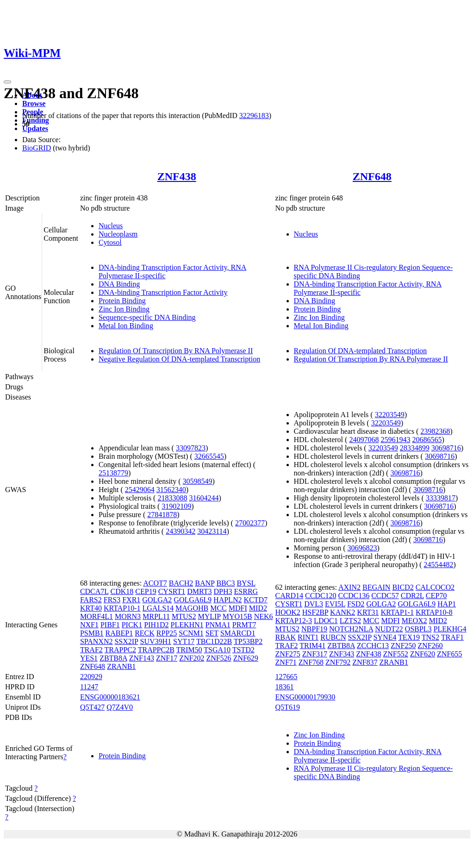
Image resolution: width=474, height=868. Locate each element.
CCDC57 (385, 596)
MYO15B (237, 616)
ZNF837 (365, 662)
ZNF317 (315, 654)
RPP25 (167, 633)
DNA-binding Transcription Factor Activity (163, 292)
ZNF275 (288, 654)
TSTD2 (243, 650)
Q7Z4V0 (120, 707)
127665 (287, 677)
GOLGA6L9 (193, 600)
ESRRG (246, 591)
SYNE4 (385, 637)
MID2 (258, 608)
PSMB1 (92, 633)
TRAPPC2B (156, 650)
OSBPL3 (418, 629)
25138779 (113, 473)
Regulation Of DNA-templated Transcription (361, 351)
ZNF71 (286, 662)
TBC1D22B (214, 641)
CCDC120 (321, 596)
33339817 (441, 498)
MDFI (238, 608)
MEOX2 (414, 621)
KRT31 (368, 612)
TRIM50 (189, 650)
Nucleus (111, 226)
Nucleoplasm (118, 234)
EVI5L (335, 604)
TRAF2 (91, 650)
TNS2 (430, 637)
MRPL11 (156, 616)
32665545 (209, 456)
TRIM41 (312, 646)
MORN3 (128, 616)
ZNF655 (449, 654)
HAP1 (447, 604)
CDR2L (412, 596)
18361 (285, 687)
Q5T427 (92, 707)
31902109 (176, 506)
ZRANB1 (121, 666)
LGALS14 (158, 608)
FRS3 (112, 600)
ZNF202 (192, 658)
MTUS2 (184, 616)
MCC (218, 608)
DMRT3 (199, 591)
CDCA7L (94, 591)
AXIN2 (349, 587)
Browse (34, 103)
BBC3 (225, 583)
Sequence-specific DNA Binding (147, 317)
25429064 (140, 490)
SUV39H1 (156, 641)
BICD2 (403, 587)
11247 (89, 687)
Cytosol (110, 242)
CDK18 (122, 591)
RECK (145, 633)
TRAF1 (452, 637)
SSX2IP (126, 641)
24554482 (438, 565)
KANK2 (343, 612)
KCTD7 (256, 600)
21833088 (172, 498)
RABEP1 (119, 633)
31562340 (171, 490)
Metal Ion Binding (126, 326)
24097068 (364, 440)
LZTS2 (350, 621)
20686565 (427, 440)
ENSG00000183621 (110, 697)
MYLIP (209, 616)
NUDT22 (389, 629)
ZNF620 (423, 654)
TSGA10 (217, 650)
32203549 (390, 415)
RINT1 (308, 637)
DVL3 (314, 604)
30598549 (198, 481)
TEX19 (409, 637)
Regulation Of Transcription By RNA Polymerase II (176, 351)
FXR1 (131, 600)
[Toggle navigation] (7, 82)
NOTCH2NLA (351, 629)
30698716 (446, 448)
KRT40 (91, 608)
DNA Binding (119, 284)
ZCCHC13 (373, 646)
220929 (91, 677)
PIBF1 (110, 625)
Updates (35, 128)
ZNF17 (167, 658)
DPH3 (223, 591)
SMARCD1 (238, 633)
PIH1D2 (156, 625)
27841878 (162, 515)
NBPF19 (314, 629)
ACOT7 (155, 583)
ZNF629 (246, 658)
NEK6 (264, 616)
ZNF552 (396, 654)
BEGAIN (376, 587)
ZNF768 (311, 662)
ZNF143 (142, 658)
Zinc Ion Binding (124, 309)
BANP (205, 583)
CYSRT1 (172, 591)
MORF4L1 (97, 616)
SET (212, 633)
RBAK (286, 637)
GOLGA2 (157, 600)
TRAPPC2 (120, 650)
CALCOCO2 (435, 587)
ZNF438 (177, 176)
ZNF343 (342, 654)
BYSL (246, 583)
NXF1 (89, 625)
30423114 (212, 531)
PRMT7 (244, 625)
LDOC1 (326, 621)
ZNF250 (403, 646)
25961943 (395, 440)
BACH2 (181, 583)
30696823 (362, 548)
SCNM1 (191, 633)
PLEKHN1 (187, 625)
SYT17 (184, 641)
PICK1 (132, 625)
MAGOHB (192, 608)
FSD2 (356, 604)
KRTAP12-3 (294, 621)
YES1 (89, 658)
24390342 (181, 531)
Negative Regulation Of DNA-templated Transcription (179, 359)
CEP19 (146, 591)
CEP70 (436, 596)
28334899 (415, 448)
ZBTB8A (113, 658)
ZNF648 (372, 176)
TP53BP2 (248, 641)
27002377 (250, 523)
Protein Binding (122, 301)
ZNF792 (338, 662)
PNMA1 (218, 625)
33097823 (191, 448)
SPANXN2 (97, 641)
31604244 (204, 498)
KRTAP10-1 (122, 608)
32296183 (254, 116)
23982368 (435, 431)
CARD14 (289, 596)
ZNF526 (218, 658)
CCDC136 (354, 596)
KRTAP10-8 (434, 612)
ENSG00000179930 (306, 697)
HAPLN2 (228, 600)
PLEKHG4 (450, 629)
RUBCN (333, 637)
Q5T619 (288, 707)
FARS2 (91, 600)
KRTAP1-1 (397, 612)
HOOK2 (288, 612)
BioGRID (37, 148)
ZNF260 (430, 646)
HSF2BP (315, 612)
